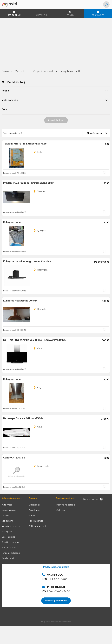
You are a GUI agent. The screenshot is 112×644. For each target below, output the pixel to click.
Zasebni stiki (8, 558)
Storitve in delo (9, 548)
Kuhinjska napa (12, 222)
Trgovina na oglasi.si (66, 505)
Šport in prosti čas (10, 542)
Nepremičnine (9, 510)
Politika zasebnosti (38, 526)
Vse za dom (21, 71)
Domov (5, 71)
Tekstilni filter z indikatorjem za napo (25, 144)
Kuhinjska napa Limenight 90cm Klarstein (27, 261)
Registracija (34, 510)
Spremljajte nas (93, 499)
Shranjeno (42, 13)
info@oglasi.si (53, 587)
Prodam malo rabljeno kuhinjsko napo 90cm (29, 183)
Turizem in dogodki (11, 553)
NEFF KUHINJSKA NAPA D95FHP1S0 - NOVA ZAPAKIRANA (34, 340)
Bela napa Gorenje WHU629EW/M (23, 418)
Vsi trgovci (61, 510)
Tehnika (5, 515)
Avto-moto (7, 505)
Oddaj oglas (98, 13)
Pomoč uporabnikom (56, 601)
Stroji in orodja (8, 537)
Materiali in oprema (11, 526)
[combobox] (97, 133)
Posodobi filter (56, 120)
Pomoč (32, 515)
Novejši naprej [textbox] (94, 133)
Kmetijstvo (7, 532)
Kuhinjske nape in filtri (71, 71)
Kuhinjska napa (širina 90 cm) (20, 301)
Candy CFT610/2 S (14, 458)
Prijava (70, 13)
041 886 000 (53, 575)
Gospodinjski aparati (43, 71)
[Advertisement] (56, 44)
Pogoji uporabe (36, 521)
